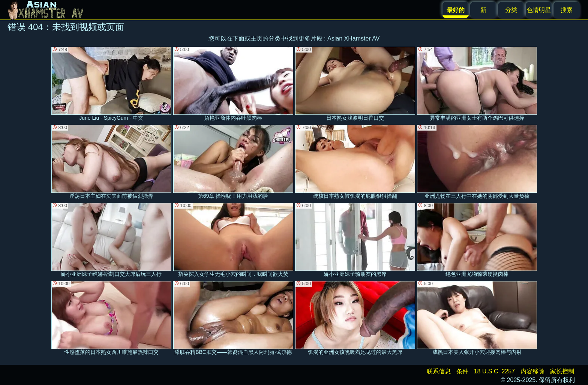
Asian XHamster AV (353, 38)
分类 (511, 10)
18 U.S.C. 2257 (494, 371)
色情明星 (539, 10)
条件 (462, 371)
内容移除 (532, 371)
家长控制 (562, 371)
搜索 (567, 10)
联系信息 (439, 371)
